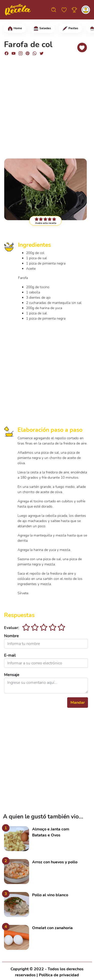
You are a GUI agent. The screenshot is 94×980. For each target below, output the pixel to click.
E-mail (10, 655)
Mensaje (12, 675)
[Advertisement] (47, 107)
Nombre (11, 636)
